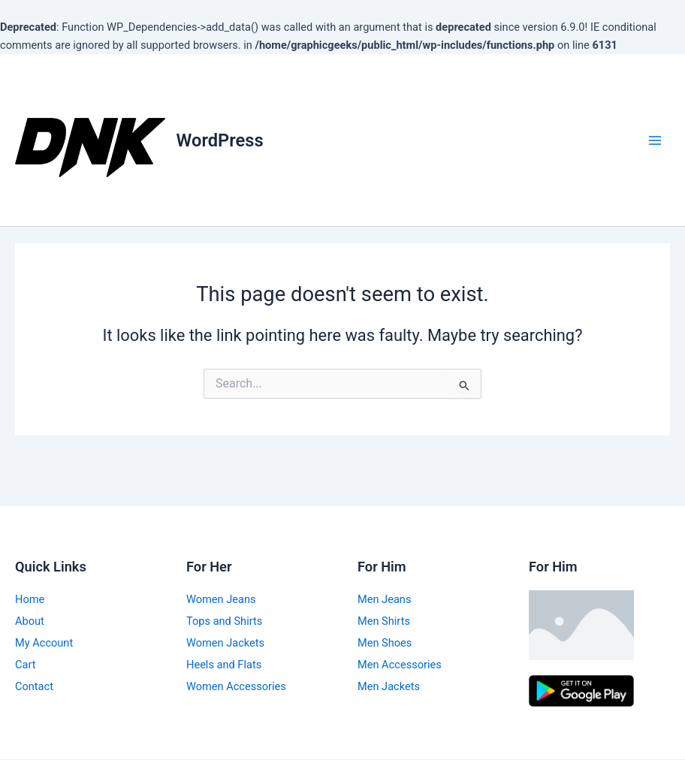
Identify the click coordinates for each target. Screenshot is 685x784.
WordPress (220, 140)
